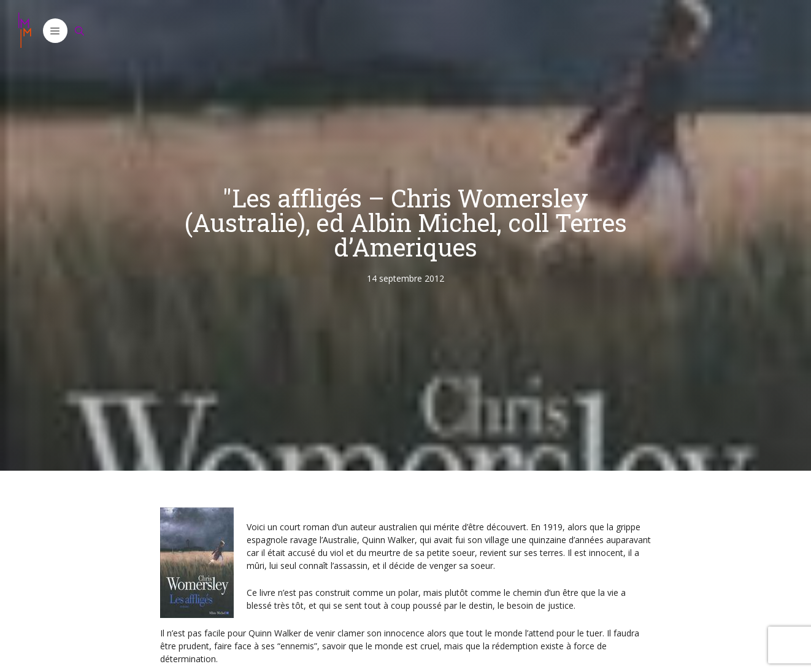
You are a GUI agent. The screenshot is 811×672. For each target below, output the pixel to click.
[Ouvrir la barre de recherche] (80, 31)
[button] (55, 31)
